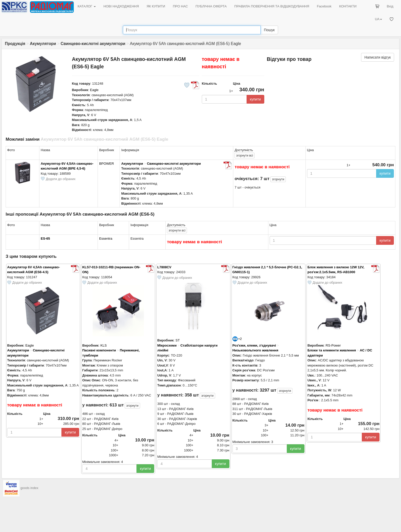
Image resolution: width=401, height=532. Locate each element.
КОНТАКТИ (348, 6)
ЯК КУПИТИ (156, 6)
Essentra (106, 239)
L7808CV (164, 267)
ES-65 (45, 239)
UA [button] (378, 19)
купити (255, 99)
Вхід (390, 6)
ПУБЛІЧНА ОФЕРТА (211, 6)
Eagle (94, 90)
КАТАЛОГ (87, 6)
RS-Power (333, 345)
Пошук (269, 30)
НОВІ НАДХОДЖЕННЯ (121, 6)
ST (178, 340)
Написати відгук (378, 57)
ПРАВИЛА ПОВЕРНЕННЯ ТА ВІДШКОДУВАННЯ (272, 6)
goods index (29, 488)
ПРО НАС (180, 6)
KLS (104, 345)
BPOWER (107, 164)
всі (245, 156)
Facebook (324, 6)
